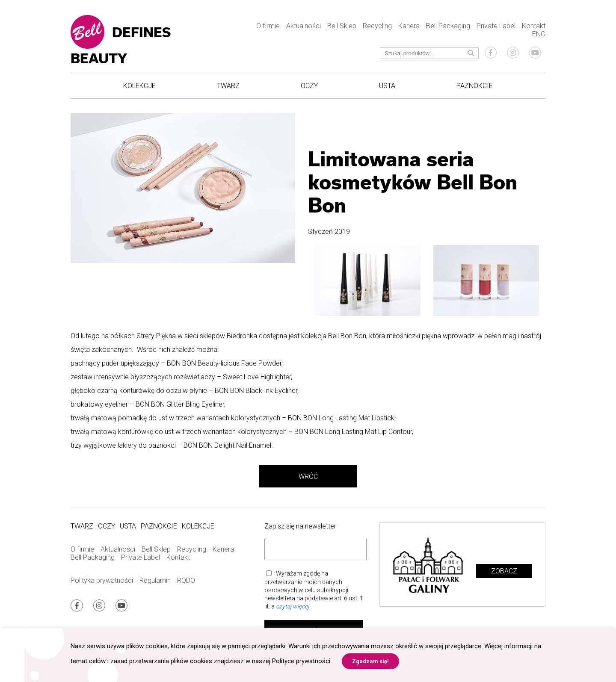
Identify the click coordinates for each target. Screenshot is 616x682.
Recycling (377, 26)
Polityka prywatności (102, 580)
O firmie (268, 26)
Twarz (228, 86)
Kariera (409, 26)
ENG (539, 34)
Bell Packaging (448, 26)
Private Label (496, 26)
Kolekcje (139, 86)
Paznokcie (475, 86)
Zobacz (504, 571)
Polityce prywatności (301, 661)
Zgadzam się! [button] (370, 661)
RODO (186, 580)
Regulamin (155, 580)
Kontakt (534, 26)
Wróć (308, 477)
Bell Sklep (342, 26)
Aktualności (304, 26)
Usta (387, 86)
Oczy (309, 86)
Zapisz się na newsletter (300, 526)
